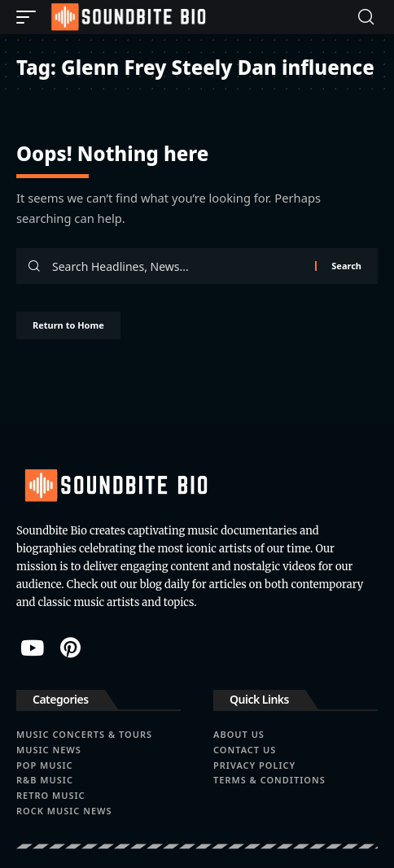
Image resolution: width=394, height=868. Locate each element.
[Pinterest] (70, 648)
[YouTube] (32, 648)
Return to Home (68, 325)
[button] (30, 17)
